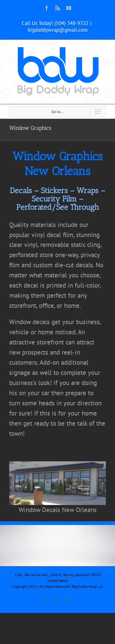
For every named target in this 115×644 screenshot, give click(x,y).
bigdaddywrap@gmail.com (58, 30)
